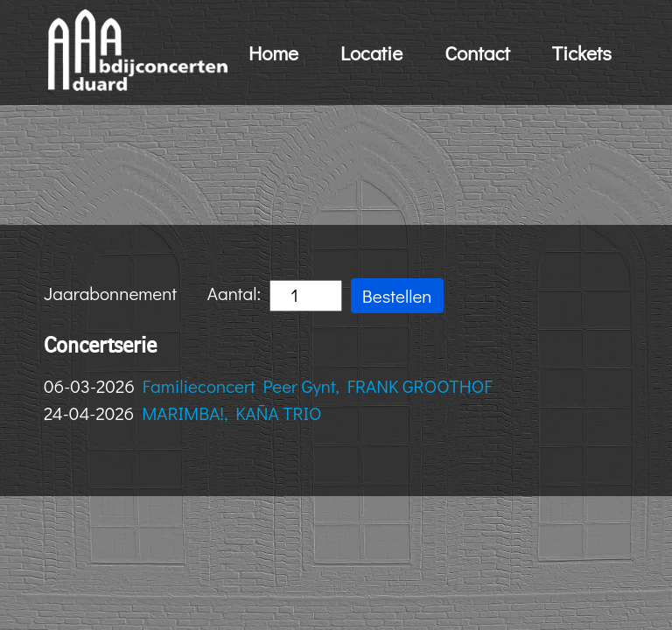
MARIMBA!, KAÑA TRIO (231, 413)
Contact (477, 52)
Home (273, 52)
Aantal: (275, 295)
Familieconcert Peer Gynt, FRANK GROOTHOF (318, 386)
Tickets (582, 52)
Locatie (371, 52)
